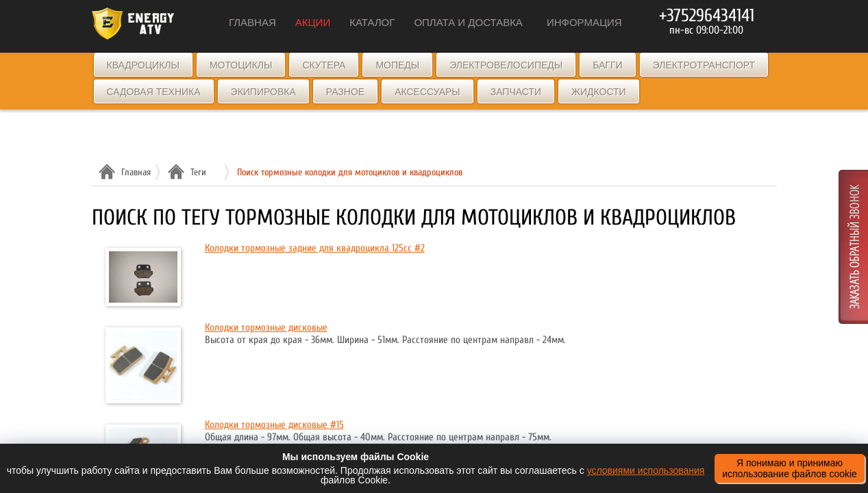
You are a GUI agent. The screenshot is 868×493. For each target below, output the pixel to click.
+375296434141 (707, 16)
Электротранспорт (704, 65)
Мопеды (397, 65)
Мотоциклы (241, 65)
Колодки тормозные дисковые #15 (274, 425)
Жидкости (599, 92)
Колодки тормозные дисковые (266, 328)
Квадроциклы (143, 65)
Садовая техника (154, 92)
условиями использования (646, 470)
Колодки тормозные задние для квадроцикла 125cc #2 (315, 248)
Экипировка (263, 92)
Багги (607, 65)
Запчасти (516, 92)
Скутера (324, 65)
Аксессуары (427, 92)
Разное (345, 92)
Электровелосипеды (506, 65)
